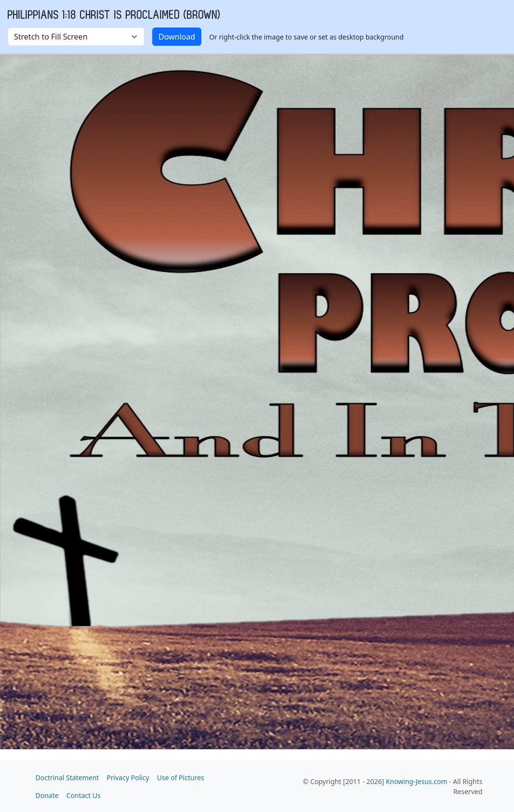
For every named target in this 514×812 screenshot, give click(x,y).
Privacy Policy (128, 778)
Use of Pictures (181, 778)
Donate (47, 795)
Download (177, 37)
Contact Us (84, 795)
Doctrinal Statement (67, 778)
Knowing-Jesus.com (417, 781)
